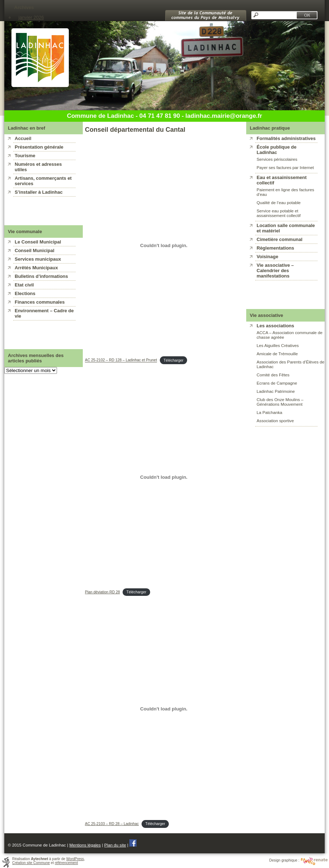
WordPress (75, 859)
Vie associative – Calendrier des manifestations (275, 271)
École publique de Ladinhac (276, 150)
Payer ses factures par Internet (285, 167)
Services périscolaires (277, 159)
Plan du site (115, 845)
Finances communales (40, 302)
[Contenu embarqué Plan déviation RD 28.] (164, 477)
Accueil (23, 138)
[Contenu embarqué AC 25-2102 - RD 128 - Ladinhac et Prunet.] (164, 245)
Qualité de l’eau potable (279, 202)
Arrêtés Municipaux (36, 268)
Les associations (275, 326)
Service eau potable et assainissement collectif (279, 213)
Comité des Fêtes (273, 375)
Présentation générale (39, 147)
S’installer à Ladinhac (39, 192)
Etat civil (24, 285)
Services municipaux (38, 259)
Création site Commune (31, 863)
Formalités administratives (286, 138)
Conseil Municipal (35, 250)
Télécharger (173, 360)
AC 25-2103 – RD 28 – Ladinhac (112, 824)
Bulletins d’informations (41, 276)
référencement (66, 863)
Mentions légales (85, 845)
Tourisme (25, 156)
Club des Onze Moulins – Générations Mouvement (280, 402)
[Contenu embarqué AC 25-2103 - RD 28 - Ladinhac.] (164, 709)
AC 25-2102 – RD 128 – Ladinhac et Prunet (121, 360)
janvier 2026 (31, 17)
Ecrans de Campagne (277, 383)
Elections (25, 293)
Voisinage (267, 257)
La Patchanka (269, 412)
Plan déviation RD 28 (102, 592)
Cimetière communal (280, 239)
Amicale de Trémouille (277, 354)
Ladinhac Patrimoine (276, 391)
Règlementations (275, 248)
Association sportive (275, 421)
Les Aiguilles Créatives (278, 345)
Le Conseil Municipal (38, 242)
